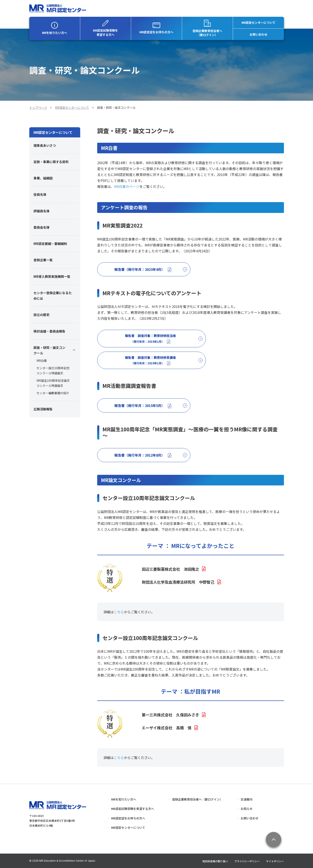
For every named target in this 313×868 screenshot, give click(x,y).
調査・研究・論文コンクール (49, 350)
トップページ (38, 108)
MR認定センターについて (258, 22)
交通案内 (247, 799)
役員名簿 (40, 194)
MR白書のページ (127, 186)
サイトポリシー (275, 861)
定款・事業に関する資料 (51, 162)
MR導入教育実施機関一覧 (52, 276)
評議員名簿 (41, 211)
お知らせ (247, 809)
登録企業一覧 (43, 260)
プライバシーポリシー (247, 861)
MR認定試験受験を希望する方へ (105, 28)
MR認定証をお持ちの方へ (156, 28)
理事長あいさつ (45, 145)
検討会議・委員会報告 (49, 331)
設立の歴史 (41, 315)
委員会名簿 (41, 227)
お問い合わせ (258, 34)
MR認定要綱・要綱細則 (50, 244)
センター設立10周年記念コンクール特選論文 (53, 371)
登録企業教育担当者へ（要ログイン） (207, 28)
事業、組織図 (43, 178)
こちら (119, 612)
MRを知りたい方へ (55, 28)
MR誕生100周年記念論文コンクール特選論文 (53, 383)
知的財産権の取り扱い (215, 861)
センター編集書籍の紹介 (53, 393)
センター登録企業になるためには (53, 296)
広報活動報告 (43, 409)
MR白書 (42, 361)
